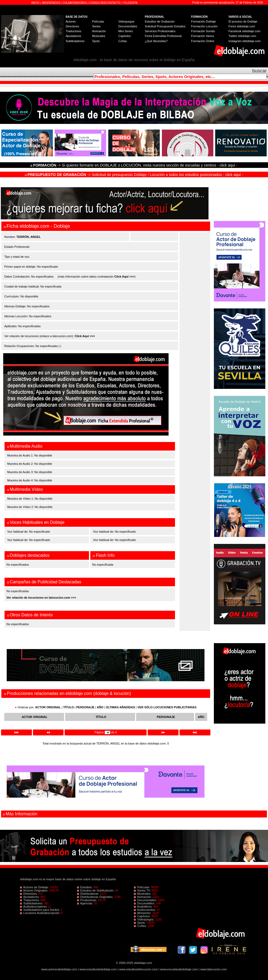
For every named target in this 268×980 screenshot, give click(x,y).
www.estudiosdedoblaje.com (98, 969)
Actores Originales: (35, 890)
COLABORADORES (75, 3)
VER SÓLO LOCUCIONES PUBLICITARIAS (167, 707)
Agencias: (86, 903)
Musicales (99, 36)
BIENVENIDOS (52, 3)
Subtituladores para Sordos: (40, 910)
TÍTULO (69, 707)
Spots (96, 41)
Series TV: (143, 890)
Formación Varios (202, 36)
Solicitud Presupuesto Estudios (165, 26)
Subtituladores (75, 41)
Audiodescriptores (34, 907)
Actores (71, 21)
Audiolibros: (144, 907)
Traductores (73, 31)
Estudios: (85, 887)
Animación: (143, 897)
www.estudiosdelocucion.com (138, 969)
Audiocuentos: (145, 910)
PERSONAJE (85, 707)
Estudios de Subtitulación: (96, 890)
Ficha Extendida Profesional (163, 36)
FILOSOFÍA (131, 3)
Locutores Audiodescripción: (41, 913)
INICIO (36, 3)
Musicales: (143, 894)
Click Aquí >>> (124, 277)
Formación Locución (204, 26)
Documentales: (146, 900)
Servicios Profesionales (160, 31)
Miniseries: (143, 913)
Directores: (29, 894)
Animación (99, 31)
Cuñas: (141, 926)
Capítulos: (143, 916)
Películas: (142, 887)
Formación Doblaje (203, 21)
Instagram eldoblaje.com (245, 41)
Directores (72, 26)
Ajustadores (73, 36)
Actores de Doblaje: (35, 887)
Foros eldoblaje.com (242, 26)
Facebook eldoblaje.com (245, 31)
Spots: (140, 923)
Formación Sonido (203, 31)
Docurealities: (145, 903)
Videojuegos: (145, 919)
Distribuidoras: (89, 894)
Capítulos (124, 36)
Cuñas (122, 41)
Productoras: (88, 900)
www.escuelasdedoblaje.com (179, 969)
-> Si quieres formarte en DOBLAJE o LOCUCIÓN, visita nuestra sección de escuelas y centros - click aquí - (135, 165)
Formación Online (203, 41)
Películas (98, 21)
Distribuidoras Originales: (96, 897)
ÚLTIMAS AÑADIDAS (120, 707)
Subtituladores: (32, 903)
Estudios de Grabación (160, 21)
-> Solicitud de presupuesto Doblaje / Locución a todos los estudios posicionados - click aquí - (134, 175)
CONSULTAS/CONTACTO (105, 3)
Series (96, 26)
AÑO (100, 707)
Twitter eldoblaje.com (242, 36)
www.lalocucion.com (213, 969)
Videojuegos (126, 21)
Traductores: (30, 900)
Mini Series (125, 31)
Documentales (128, 26)
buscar (259, 71)
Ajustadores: (30, 897)
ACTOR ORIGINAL (48, 707)
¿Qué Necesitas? (156, 41)
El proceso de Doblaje (243, 21)
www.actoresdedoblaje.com (59, 969)
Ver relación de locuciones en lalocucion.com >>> (41, 598)
